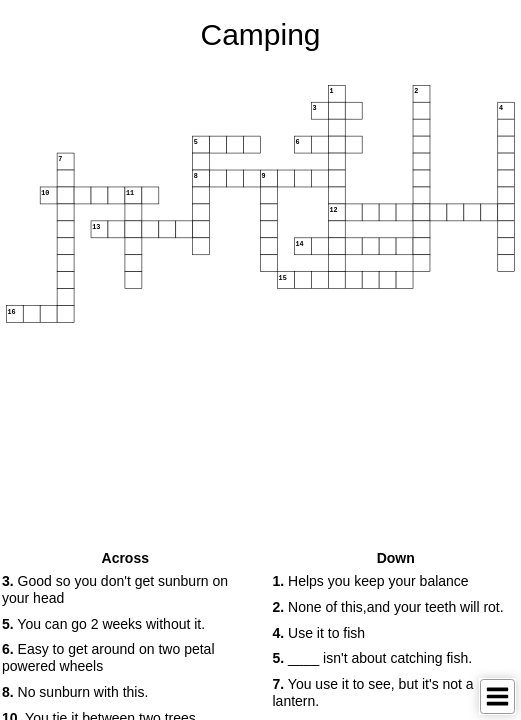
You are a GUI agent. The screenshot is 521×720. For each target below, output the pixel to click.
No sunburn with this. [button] (75, 692)
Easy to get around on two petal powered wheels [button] (108, 657)
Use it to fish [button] (319, 633)
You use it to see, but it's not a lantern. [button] (373, 692)
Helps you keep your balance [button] (371, 581)
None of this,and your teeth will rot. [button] (388, 607)
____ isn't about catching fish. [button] (373, 658)
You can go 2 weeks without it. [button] (103, 624)
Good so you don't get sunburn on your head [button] (115, 589)
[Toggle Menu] (497, 696)
